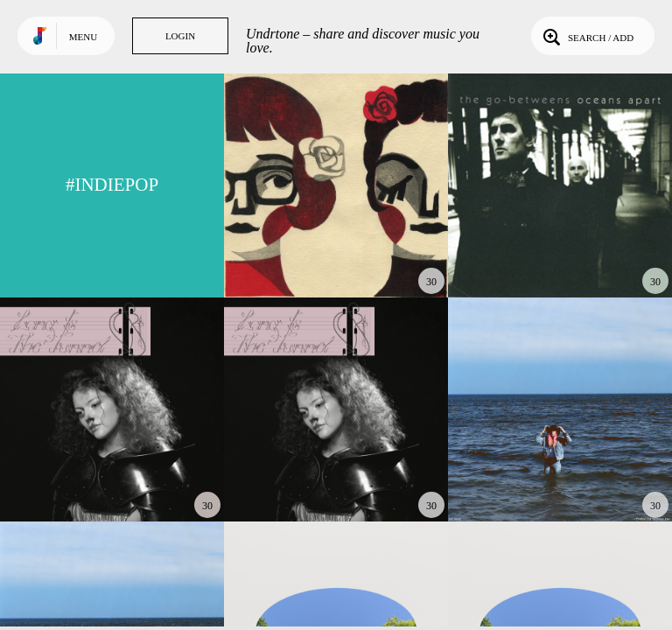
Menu (83, 37)
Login (180, 36)
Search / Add (587, 36)
